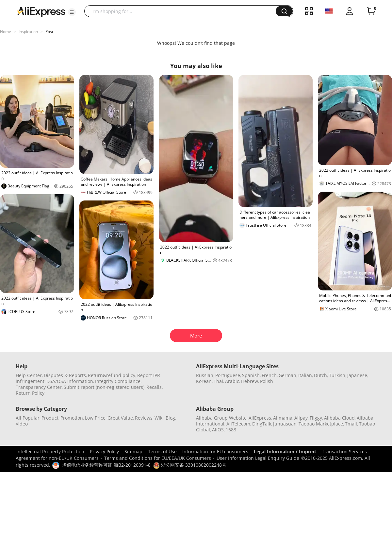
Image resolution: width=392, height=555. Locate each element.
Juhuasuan (285, 424)
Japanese (357, 375)
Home (6, 32)
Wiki (159, 418)
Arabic (232, 381)
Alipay (301, 418)
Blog (170, 418)
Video (22, 424)
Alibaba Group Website (221, 418)
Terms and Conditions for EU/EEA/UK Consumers (158, 458)
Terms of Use (162, 451)
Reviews (144, 418)
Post (49, 32)
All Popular (28, 418)
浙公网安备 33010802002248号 (190, 465)
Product (50, 418)
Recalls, (155, 387)
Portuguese (228, 375)
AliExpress (260, 418)
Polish (267, 381)
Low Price (95, 418)
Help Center (29, 375)
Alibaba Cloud (339, 418)
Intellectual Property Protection (50, 451)
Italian (305, 375)
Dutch (320, 375)
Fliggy (316, 418)
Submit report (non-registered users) (104, 387)
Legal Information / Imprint (285, 451)
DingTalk (262, 424)
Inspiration (28, 32)
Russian (205, 375)
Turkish (337, 375)
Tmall (351, 424)
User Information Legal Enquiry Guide (258, 458)
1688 (231, 430)
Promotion (72, 418)
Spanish (251, 375)
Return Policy (30, 393)
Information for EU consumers (215, 451)
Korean (204, 381)
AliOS (218, 430)
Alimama (283, 418)
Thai (218, 381)
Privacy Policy (104, 451)
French (269, 375)
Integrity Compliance (118, 381)
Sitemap (133, 451)
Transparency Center (39, 387)
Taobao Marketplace (321, 424)
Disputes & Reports (65, 375)
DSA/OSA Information (70, 381)
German (287, 375)
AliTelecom (238, 424)
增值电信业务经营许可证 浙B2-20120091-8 (106, 465)
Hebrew (250, 381)
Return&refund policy (112, 375)
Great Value (120, 418)
